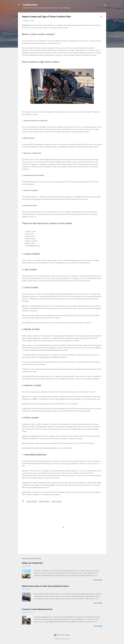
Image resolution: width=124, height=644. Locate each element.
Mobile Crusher (44, 502)
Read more (98, 580)
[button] (101, 17)
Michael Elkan (66, 639)
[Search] (105, 5)
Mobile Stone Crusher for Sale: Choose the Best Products (45, 586)
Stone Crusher (57, 502)
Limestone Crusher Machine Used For (37, 609)
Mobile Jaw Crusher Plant (32, 563)
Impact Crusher (32, 502)
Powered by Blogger (62, 635)
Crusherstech (30, 5)
